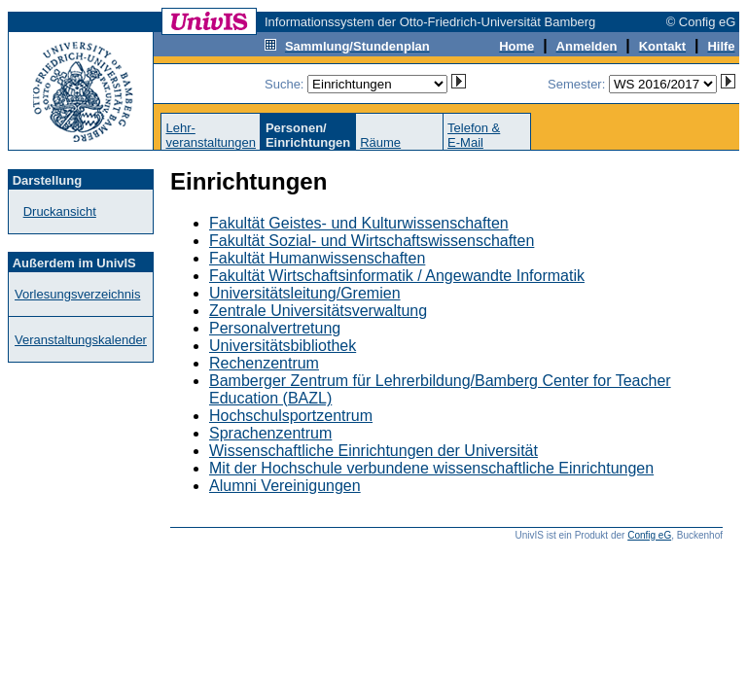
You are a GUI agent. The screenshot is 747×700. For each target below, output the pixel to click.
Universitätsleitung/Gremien (305, 293)
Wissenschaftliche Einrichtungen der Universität (373, 451)
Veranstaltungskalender (81, 340)
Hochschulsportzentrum (291, 416)
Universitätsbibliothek (283, 346)
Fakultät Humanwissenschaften (317, 258)
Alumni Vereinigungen (285, 486)
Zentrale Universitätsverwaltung (318, 311)
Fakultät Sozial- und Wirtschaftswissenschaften (372, 241)
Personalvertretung (275, 328)
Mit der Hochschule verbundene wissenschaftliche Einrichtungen (431, 468)
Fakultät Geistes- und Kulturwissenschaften (359, 223)
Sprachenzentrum (270, 433)
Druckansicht (60, 211)
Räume (380, 142)
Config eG (649, 535)
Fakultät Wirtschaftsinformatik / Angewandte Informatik (397, 276)
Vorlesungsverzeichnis (77, 294)
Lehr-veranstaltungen (211, 135)
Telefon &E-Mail (474, 135)
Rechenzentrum (264, 363)
